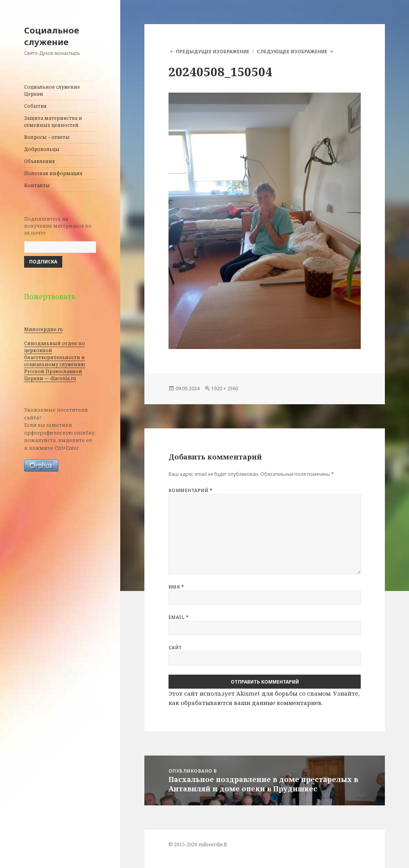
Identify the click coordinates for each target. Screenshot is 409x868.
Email (179, 617)
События (35, 106)
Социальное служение (52, 36)
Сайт (175, 648)
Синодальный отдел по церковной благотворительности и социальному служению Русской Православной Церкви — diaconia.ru (55, 361)
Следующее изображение (292, 52)
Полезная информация (53, 173)
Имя (176, 587)
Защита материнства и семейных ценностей (53, 122)
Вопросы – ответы (47, 137)
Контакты (37, 185)
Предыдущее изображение (213, 52)
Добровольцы (42, 149)
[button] (265, 221)
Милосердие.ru (43, 329)
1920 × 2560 (225, 388)
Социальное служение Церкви (52, 90)
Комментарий (190, 490)
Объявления (39, 161)
